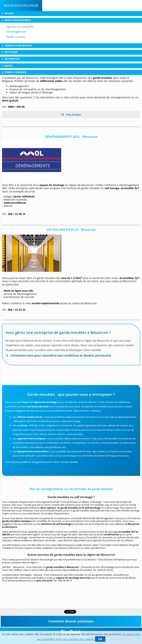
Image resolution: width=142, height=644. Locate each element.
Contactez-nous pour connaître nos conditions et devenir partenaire (61, 355)
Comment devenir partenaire (71, 621)
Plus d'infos (73, 115)
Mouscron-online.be (21, 5)
